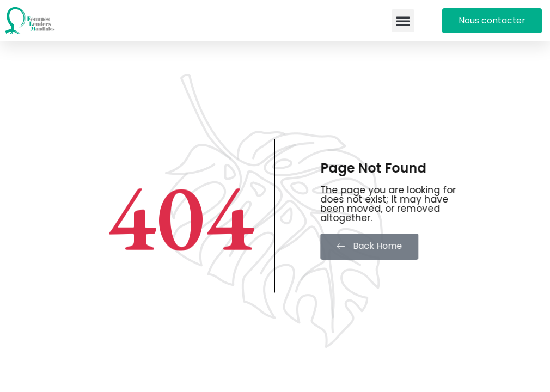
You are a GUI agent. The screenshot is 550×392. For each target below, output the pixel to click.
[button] (403, 21)
